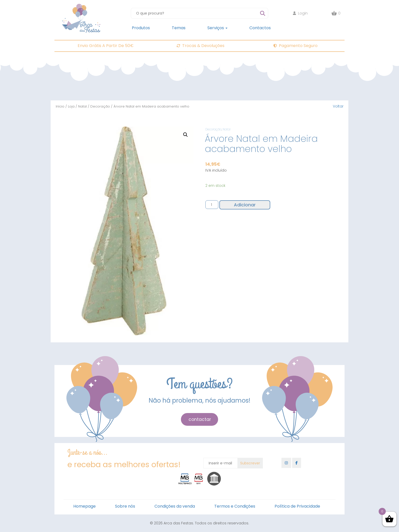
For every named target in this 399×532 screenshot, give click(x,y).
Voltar (338, 106)
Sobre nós (125, 506)
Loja (71, 106)
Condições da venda (175, 506)
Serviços (217, 28)
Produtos (141, 28)
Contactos (260, 28)
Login (300, 13)
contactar (200, 419)
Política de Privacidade (297, 506)
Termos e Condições (235, 506)
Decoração (100, 106)
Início (60, 106)
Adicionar (245, 205)
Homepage (84, 506)
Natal (82, 106)
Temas (179, 28)
